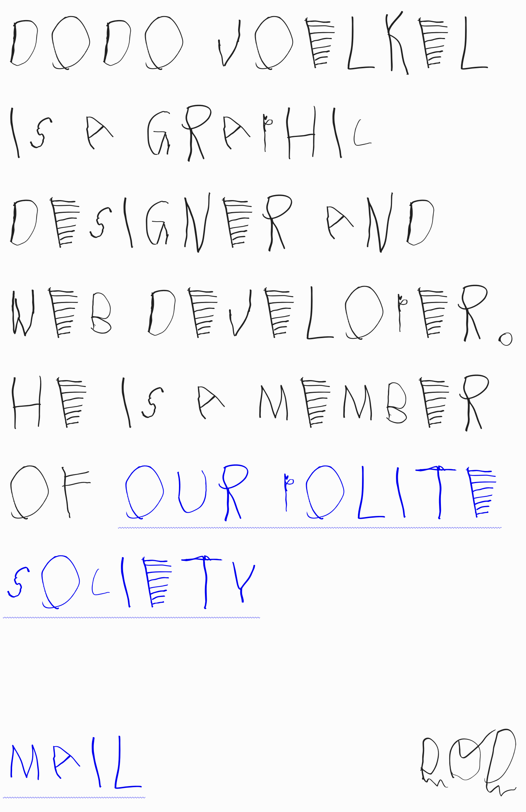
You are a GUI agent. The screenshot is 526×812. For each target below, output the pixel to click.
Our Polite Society (252, 542)
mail (74, 735)
